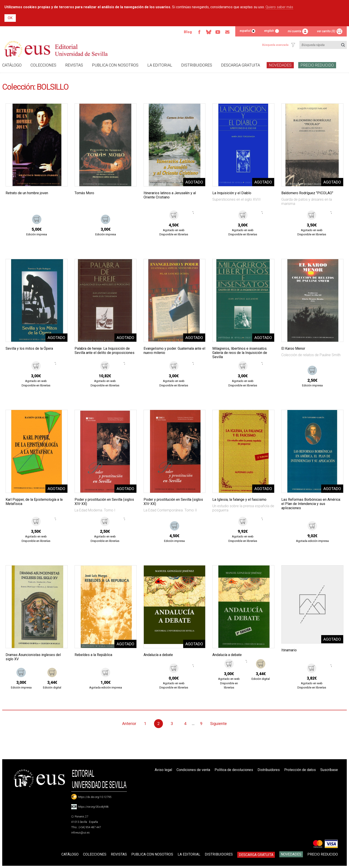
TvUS (218, 32)
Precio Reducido (317, 65)
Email (227, 32)
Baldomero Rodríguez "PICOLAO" (307, 193)
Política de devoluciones (234, 770)
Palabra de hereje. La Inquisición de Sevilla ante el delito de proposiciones (104, 351)
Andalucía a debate (158, 655)
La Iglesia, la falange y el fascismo (239, 500)
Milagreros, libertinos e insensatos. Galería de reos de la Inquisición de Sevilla (240, 353)
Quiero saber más (279, 7)
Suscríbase (329, 770)
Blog (188, 32)
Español (245, 31)
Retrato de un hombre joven (27, 193)
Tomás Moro (84, 193)
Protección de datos (300, 770)
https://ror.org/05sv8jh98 (93, 807)
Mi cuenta (294, 31)
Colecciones (43, 65)
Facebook (199, 32)
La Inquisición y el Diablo (232, 193)
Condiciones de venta (193, 770)
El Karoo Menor (293, 348)
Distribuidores (197, 65)
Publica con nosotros (115, 65)
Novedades (280, 65)
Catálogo (12, 65)
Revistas (74, 65)
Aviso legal (163, 770)
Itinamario (289, 650)
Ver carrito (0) (326, 31)
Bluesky (209, 32)
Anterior (129, 724)
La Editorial (160, 65)
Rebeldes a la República (93, 655)
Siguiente (218, 724)
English (269, 31)
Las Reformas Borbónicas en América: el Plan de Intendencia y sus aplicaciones (311, 504)
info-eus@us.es (80, 833)
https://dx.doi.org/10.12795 (95, 797)
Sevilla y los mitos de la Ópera (29, 348)
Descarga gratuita (240, 65)
